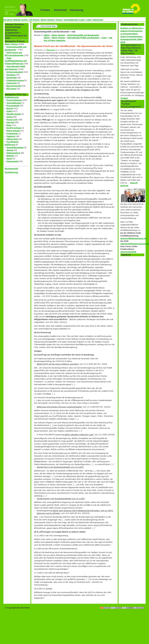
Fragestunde (12, 133)
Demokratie (12, 78)
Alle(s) (47, 35)
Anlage (124, 98)
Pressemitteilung (14, 100)
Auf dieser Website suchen (16, 20)
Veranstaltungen (71, 20)
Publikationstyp (12, 97)
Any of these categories (55, 40)
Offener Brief (12, 139)
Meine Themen (48, 20)
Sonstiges (11, 75)
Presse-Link (12, 120)
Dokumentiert (13, 161)
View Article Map (48, 26)
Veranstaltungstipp (15, 147)
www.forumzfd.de (128, 252)
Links (82, 20)
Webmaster (51, 50)
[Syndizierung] (11, 172)
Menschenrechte (14, 86)
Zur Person (34, 20)
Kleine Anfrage (13, 131)
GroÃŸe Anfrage (14, 128)
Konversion (12, 83)
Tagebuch (11, 136)
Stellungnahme (13, 153)
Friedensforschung (15, 80)
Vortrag (10, 150)
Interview (11, 122)
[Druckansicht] (11, 169)
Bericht (10, 108)
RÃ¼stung (11, 89)
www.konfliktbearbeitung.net (133, 238)
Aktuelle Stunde (14, 114)
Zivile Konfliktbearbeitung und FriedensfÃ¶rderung (16, 61)
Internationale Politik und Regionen (83, 38)
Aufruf (9, 159)
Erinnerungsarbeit (15, 72)
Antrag (9, 117)
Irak (111, 38)
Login (89, 20)
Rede (9, 125)
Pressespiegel (13, 106)
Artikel (9, 111)
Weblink (10, 156)
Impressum (98, 20)
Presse (59, 20)
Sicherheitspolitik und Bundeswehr (83, 35)
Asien (104, 38)
